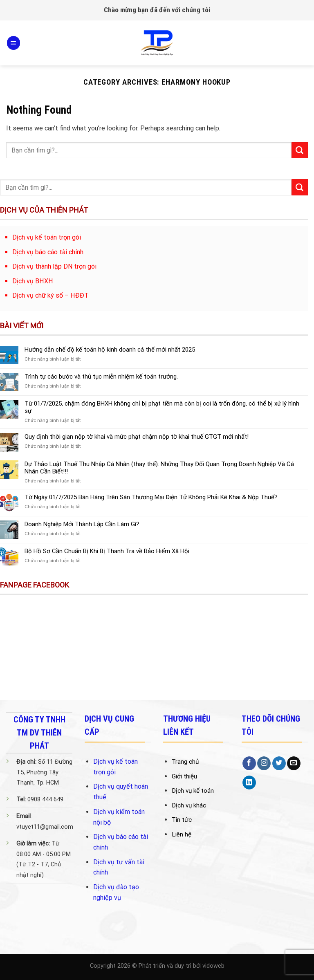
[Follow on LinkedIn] (249, 783)
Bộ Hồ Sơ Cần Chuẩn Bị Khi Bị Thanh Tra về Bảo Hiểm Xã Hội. (108, 551)
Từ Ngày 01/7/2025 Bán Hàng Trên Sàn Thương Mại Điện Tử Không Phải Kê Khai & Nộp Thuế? (151, 497)
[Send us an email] (294, 763)
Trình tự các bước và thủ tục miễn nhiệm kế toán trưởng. (101, 377)
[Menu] (13, 43)
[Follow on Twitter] (279, 763)
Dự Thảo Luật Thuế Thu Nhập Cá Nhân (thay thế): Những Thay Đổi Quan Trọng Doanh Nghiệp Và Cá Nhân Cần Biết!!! (159, 468)
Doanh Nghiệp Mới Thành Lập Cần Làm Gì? (82, 524)
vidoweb (213, 966)
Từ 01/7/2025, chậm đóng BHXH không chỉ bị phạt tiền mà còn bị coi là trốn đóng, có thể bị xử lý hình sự (162, 407)
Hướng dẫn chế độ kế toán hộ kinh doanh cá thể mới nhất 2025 (110, 350)
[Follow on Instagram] (264, 763)
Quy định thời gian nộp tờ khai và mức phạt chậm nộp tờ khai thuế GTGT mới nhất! (137, 437)
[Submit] (300, 150)
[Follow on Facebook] (249, 763)
